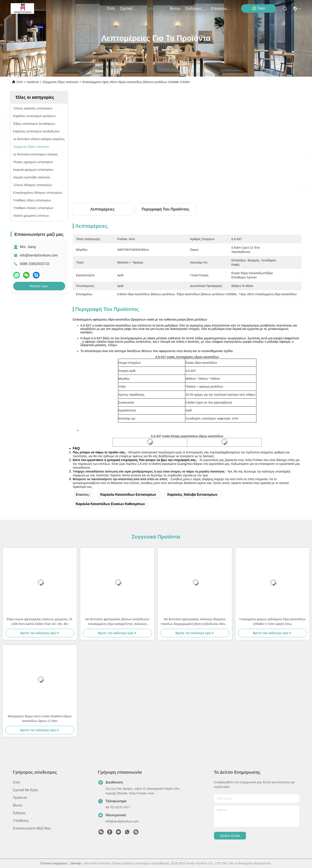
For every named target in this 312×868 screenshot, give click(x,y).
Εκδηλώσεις (196, 9)
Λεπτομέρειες (103, 209)
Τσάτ (259, 8)
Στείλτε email (230, 836)
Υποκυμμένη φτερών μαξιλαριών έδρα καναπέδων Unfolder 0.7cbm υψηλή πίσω (272, 622)
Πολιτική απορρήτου (54, 863)
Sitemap (76, 863)
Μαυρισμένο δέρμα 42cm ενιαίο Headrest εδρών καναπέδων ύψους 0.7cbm (40, 719)
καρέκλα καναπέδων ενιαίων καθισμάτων (110, 504)
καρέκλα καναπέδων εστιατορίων (128, 495)
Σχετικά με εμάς (130, 9)
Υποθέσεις (21, 821)
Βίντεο (175, 9)
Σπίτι (111, 9)
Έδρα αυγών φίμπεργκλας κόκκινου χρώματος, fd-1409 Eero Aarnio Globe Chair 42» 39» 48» (40, 622)
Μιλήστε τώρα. (39, 286)
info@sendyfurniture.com (39, 255)
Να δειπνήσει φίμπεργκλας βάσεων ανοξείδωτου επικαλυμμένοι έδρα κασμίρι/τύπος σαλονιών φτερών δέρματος (117, 622)
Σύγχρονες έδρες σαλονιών (61, 82)
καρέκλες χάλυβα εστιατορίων (192, 495)
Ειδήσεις (19, 813)
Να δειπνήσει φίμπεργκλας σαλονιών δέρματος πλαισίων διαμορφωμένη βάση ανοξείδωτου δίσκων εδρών (195, 622)
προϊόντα (155, 9)
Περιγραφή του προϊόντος (166, 209)
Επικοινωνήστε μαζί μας (221, 9)
